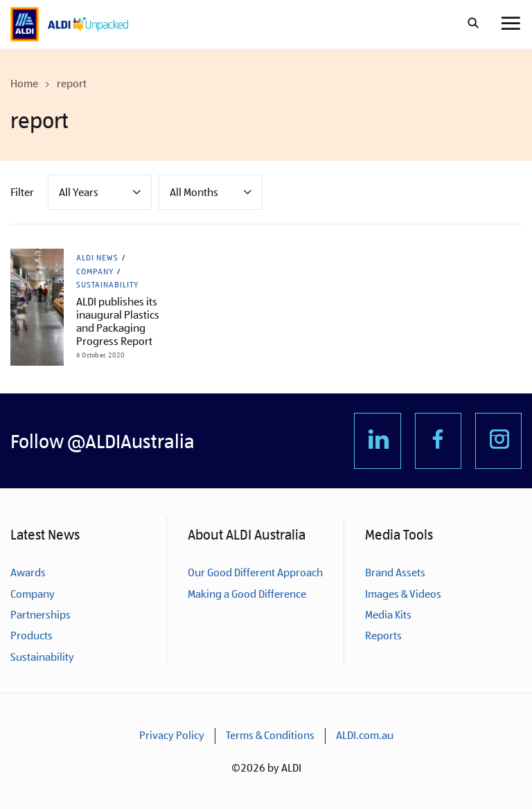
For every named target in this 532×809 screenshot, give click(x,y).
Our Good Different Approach (255, 572)
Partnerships (41, 615)
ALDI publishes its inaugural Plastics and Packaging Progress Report (118, 321)
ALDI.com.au (365, 735)
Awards (28, 572)
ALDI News (97, 258)
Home (24, 83)
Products (32, 635)
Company (95, 272)
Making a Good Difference (247, 594)
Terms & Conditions (270, 735)
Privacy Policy (172, 735)
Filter (22, 192)
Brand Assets (395, 572)
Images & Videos (403, 594)
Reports (383, 635)
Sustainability (107, 285)
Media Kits (388, 615)
